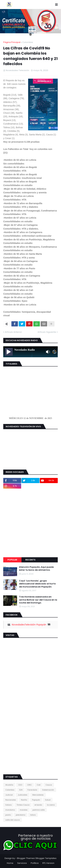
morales (24, 810)
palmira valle (39, 810)
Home (10, 863)
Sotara (8, 805)
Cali (39, 785)
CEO (20, 785)
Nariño (24, 800)
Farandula (32, 790)
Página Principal (12, 42)
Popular (12, 560)
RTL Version (48, 863)
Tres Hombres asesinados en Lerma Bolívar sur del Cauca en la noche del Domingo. (38, 600)
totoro (33, 815)
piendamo (20, 815)
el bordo (38, 805)
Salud (48, 800)
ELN (21, 790)
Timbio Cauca (23, 805)
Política (35, 863)
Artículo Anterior (13, 332)
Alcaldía (9, 785)
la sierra (51, 805)
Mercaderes (38, 795)
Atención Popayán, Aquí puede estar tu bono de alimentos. (36, 569)
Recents (30, 560)
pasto (8, 815)
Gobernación (48, 790)
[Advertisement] (30, 523)
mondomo (10, 810)
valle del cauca (13, 820)
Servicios (22, 863)
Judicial (9, 795)
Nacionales (11, 800)
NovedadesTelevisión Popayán (29, 625)
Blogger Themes (26, 858)
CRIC (29, 785)
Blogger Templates (46, 858)
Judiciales (23, 795)
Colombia (28, 42)
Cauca (49, 785)
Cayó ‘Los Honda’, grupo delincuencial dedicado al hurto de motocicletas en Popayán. (37, 584)
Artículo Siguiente (47, 332)
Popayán (36, 800)
